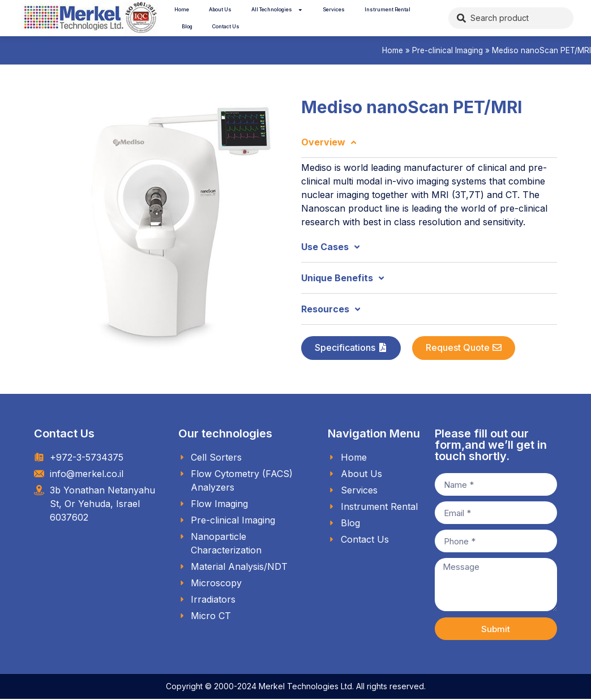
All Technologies (277, 10)
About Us (220, 9)
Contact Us (226, 26)
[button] (351, 348)
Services (334, 9)
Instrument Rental (387, 9)
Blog (187, 26)
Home (182, 9)
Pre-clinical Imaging (447, 50)
